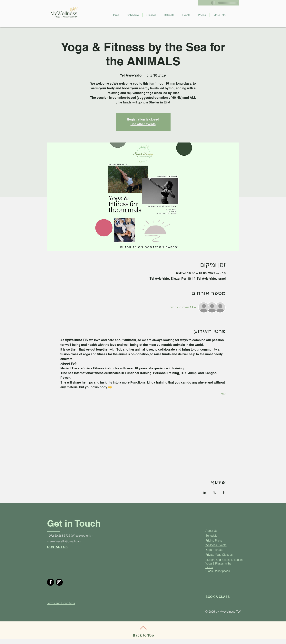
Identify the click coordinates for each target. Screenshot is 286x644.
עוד (223, 394)
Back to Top (143, 635)
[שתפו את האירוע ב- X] (214, 492)
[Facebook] (51, 582)
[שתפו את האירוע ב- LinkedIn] (205, 492)
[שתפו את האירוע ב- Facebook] (224, 492)
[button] (151, 15)
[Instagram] (59, 582)
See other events (143, 124)
